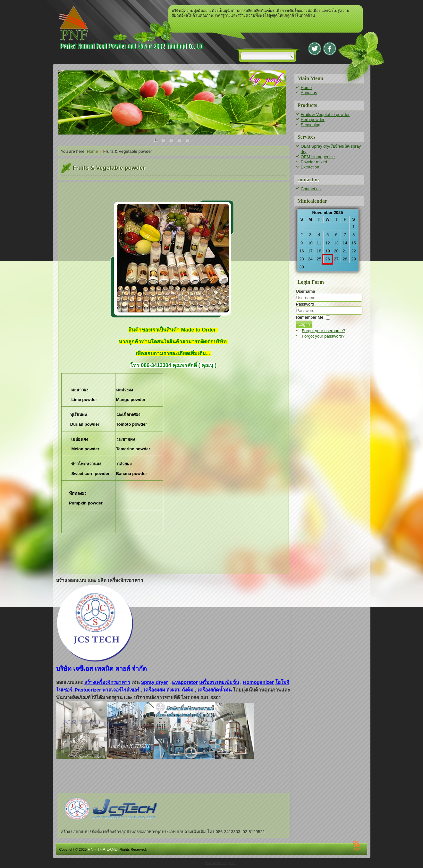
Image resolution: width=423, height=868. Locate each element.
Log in (304, 324)
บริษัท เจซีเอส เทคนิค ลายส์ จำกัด (102, 668)
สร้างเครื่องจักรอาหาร (107, 682)
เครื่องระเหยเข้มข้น (219, 682)
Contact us (311, 189)
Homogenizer (258, 682)
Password (305, 304)
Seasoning (311, 125)
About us (309, 93)
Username (306, 291)
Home (93, 151)
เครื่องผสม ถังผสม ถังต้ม (169, 690)
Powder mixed (314, 162)
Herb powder (313, 120)
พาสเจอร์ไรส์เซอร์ (121, 690)
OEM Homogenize (318, 157)
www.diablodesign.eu (220, 863)
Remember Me (310, 317)
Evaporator (185, 682)
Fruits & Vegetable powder (325, 115)
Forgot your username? (323, 331)
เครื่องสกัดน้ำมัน (215, 690)
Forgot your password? (323, 336)
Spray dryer (154, 682)
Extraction (310, 167)
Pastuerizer (88, 690)
